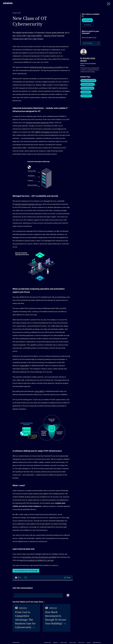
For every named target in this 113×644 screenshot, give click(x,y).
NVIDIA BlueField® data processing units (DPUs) (46, 67)
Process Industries (86, 96)
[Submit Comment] (68, 595)
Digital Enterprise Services (88, 81)
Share (69, 578)
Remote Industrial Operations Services (28, 204)
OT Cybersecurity (86, 92)
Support (89, 642)
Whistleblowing (97, 642)
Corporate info (47, 642)
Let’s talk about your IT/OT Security (26, 571)
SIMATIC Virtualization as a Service (47, 132)
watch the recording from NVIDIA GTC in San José (37, 560)
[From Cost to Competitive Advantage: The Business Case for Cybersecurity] (26, 618)
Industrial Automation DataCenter (37, 123)
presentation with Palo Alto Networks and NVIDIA (39, 557)
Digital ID (56, 642)
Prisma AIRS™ (24, 366)
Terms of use (81, 642)
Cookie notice (63, 642)
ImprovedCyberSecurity (88, 85)
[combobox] (83, 43)
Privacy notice (72, 642)
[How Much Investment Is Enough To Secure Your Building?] (56, 618)
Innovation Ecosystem (87, 88)
